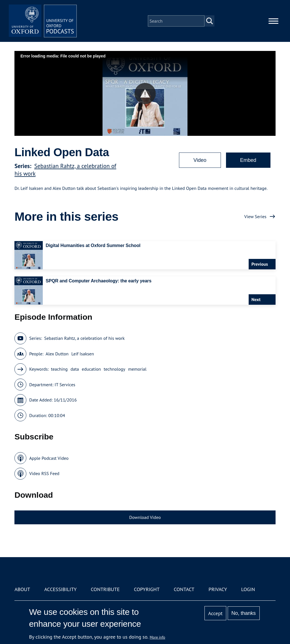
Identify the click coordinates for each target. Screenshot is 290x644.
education (91, 369)
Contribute (105, 589)
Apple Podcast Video (49, 458)
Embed (248, 160)
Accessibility (60, 589)
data (75, 369)
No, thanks (244, 613)
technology (114, 369)
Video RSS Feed (44, 473)
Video (200, 160)
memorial (137, 369)
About (22, 589)
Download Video (145, 517)
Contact (184, 589)
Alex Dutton (57, 354)
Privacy (218, 589)
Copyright (147, 589)
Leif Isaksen (83, 354)
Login (248, 589)
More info (158, 637)
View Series (255, 216)
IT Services (65, 385)
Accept (215, 613)
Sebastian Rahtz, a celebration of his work (84, 338)
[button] (145, 94)
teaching (59, 369)
